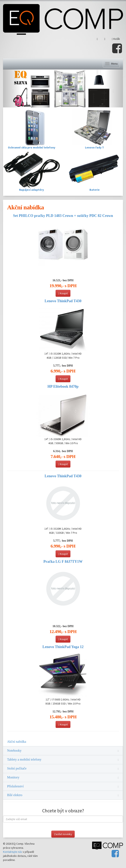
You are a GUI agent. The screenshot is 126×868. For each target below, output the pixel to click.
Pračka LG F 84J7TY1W (63, 562)
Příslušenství (63, 786)
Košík (116, 39)
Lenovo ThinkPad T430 (63, 301)
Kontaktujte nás (13, 852)
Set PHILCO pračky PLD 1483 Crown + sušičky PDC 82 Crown (63, 216)
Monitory (63, 777)
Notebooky (63, 750)
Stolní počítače (63, 768)
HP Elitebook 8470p (63, 386)
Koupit (63, 293)
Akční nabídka (17, 742)
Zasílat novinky (63, 834)
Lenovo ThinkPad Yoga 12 (63, 647)
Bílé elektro (63, 795)
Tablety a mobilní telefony (63, 759)
